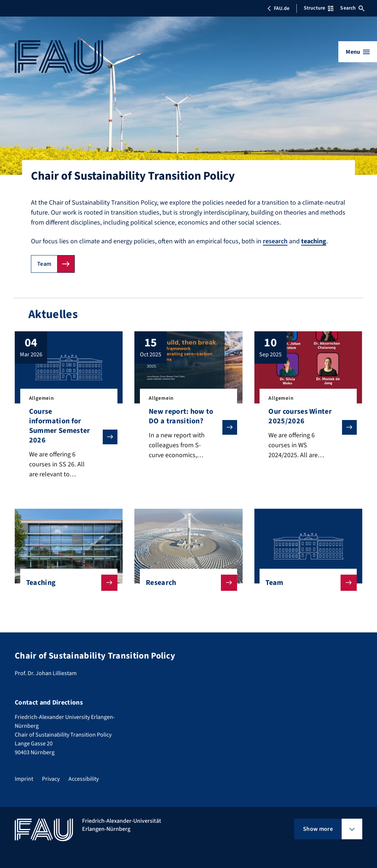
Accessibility (84, 779)
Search (352, 8)
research (275, 241)
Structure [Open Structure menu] (318, 8)
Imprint (24, 779)
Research (186, 583)
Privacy (51, 779)
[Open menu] (358, 52)
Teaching (66, 583)
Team (44, 264)
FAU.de (278, 8)
